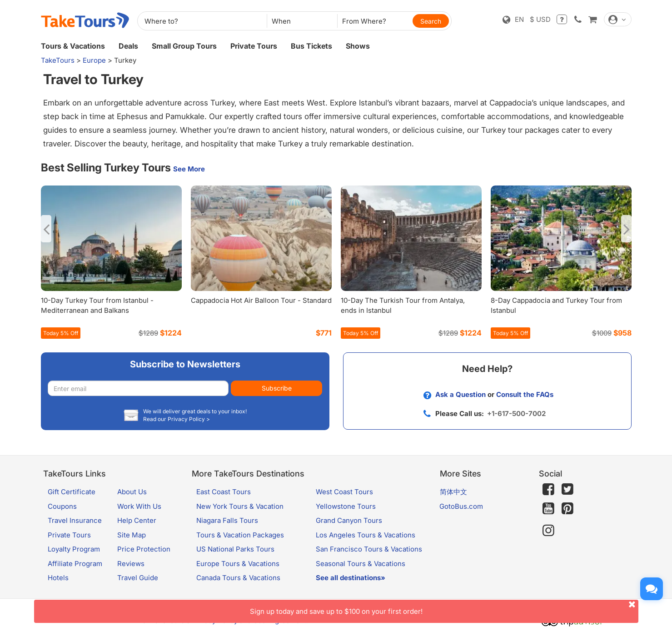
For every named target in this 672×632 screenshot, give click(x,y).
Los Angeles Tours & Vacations (366, 535)
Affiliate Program (75, 564)
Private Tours (254, 46)
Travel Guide (138, 578)
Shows (358, 46)
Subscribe (277, 388)
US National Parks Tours (235, 549)
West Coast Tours (344, 492)
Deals (128, 46)
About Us (132, 492)
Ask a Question (460, 394)
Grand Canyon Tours (349, 520)
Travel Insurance (75, 520)
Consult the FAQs (525, 394)
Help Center (137, 520)
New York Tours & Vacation (240, 506)
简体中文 (453, 492)
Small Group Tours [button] (184, 46)
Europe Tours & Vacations (238, 564)
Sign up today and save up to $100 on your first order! (444, 608)
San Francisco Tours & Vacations (369, 549)
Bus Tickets (311, 46)
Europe (94, 60)
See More (189, 169)
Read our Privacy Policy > (177, 419)
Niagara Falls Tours (227, 520)
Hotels (58, 578)
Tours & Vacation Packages (240, 535)
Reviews (131, 564)
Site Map (132, 535)
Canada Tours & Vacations (238, 578)
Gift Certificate (72, 492)
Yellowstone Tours (346, 506)
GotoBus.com (461, 506)
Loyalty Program (74, 549)
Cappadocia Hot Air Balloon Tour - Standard (261, 300)
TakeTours (58, 60)
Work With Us (139, 506)
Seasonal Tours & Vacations (361, 564)
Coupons (62, 506)
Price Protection (144, 549)
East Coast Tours (224, 492)
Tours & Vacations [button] (73, 46)
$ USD (540, 19)
